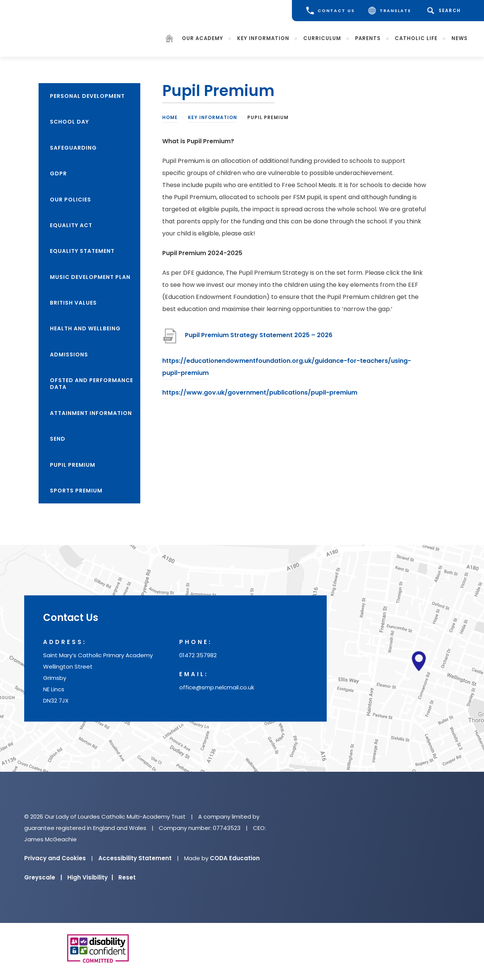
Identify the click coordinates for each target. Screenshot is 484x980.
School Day (69, 122)
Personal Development (87, 96)
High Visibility (90, 877)
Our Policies (71, 200)
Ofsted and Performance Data (92, 384)
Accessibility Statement (135, 858)
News (460, 38)
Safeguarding (73, 148)
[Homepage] (169, 40)
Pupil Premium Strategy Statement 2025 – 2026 (259, 335)
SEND (58, 439)
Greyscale (43, 877)
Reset (127, 877)
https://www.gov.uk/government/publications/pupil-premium (260, 392)
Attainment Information (91, 413)
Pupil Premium (73, 465)
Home (170, 117)
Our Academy (202, 38)
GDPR (58, 173)
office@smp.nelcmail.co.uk (217, 687)
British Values (73, 303)
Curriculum (322, 38)
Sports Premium (76, 491)
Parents (368, 38)
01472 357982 (198, 655)
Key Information (263, 38)
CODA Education (235, 858)
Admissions (69, 355)
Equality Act (71, 225)
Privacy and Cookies (55, 858)
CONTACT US (330, 11)
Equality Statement (82, 251)
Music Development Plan (90, 277)
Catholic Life (416, 38)
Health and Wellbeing (85, 328)
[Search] (445, 11)
